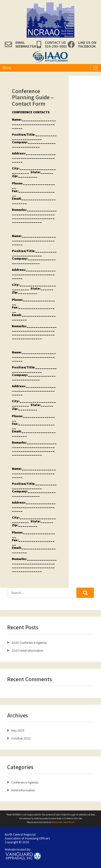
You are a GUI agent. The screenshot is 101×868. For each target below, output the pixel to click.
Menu (7, 68)
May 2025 (18, 730)
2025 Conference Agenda (29, 643)
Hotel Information (23, 790)
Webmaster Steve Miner (63, 822)
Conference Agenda (25, 782)
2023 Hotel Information (28, 650)
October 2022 (21, 738)
